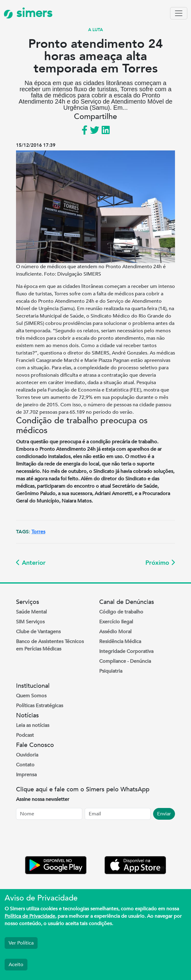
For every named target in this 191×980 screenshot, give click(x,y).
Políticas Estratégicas (40, 706)
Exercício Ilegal (116, 622)
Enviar (164, 814)
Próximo (160, 563)
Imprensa (26, 775)
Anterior (31, 563)
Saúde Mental (31, 612)
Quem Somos (31, 696)
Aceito (16, 965)
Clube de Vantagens (38, 632)
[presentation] (63, 839)
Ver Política (21, 943)
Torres (38, 532)
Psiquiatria (111, 671)
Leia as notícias (33, 725)
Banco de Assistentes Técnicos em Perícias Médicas (50, 645)
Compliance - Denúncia (125, 661)
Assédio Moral (115, 632)
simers (28, 13)
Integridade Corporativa (126, 651)
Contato (25, 765)
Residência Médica (120, 642)
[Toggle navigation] (179, 13)
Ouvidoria (27, 755)
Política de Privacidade (30, 916)
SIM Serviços (30, 622)
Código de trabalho (121, 612)
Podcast (25, 735)
